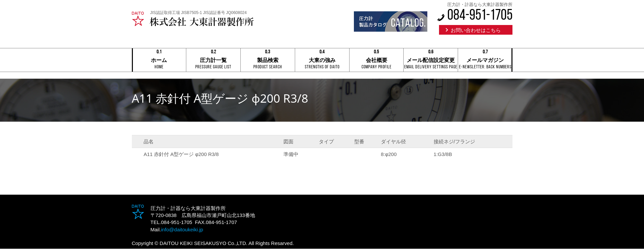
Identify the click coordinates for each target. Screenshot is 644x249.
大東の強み (322, 60)
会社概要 (377, 60)
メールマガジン (485, 60)
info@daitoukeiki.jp (182, 229)
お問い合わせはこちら (476, 30)
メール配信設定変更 (431, 60)
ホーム (159, 60)
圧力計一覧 (213, 60)
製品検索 (268, 60)
